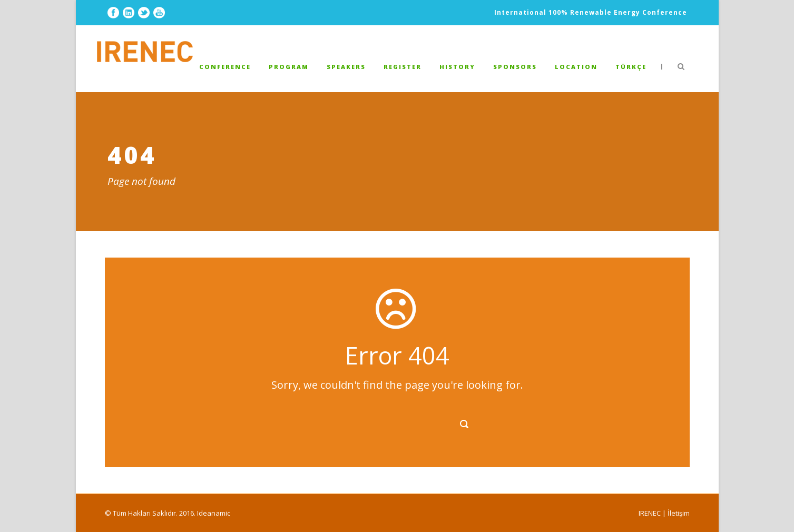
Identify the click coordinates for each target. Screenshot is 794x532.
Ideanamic (214, 513)
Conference (225, 67)
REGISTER (403, 67)
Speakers (346, 67)
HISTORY (457, 67)
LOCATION (576, 67)
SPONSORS (515, 67)
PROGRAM (289, 67)
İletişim (679, 513)
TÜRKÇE (631, 67)
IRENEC (650, 513)
